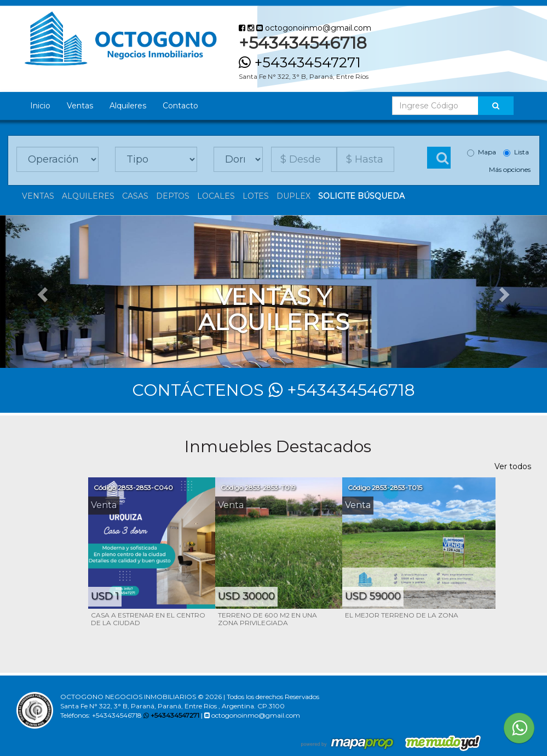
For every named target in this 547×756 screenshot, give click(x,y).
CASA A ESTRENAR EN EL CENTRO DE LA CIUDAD (148, 619)
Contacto (180, 106)
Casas (135, 196)
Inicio (40, 106)
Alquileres (128, 106)
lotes (256, 196)
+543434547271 (300, 62)
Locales (216, 196)
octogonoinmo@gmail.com (314, 28)
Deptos (173, 196)
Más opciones (510, 169)
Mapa (482, 152)
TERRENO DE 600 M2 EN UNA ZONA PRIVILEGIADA (267, 619)
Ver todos (513, 466)
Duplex (293, 196)
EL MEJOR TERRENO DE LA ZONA (402, 615)
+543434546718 (342, 390)
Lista (516, 152)
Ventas (80, 106)
